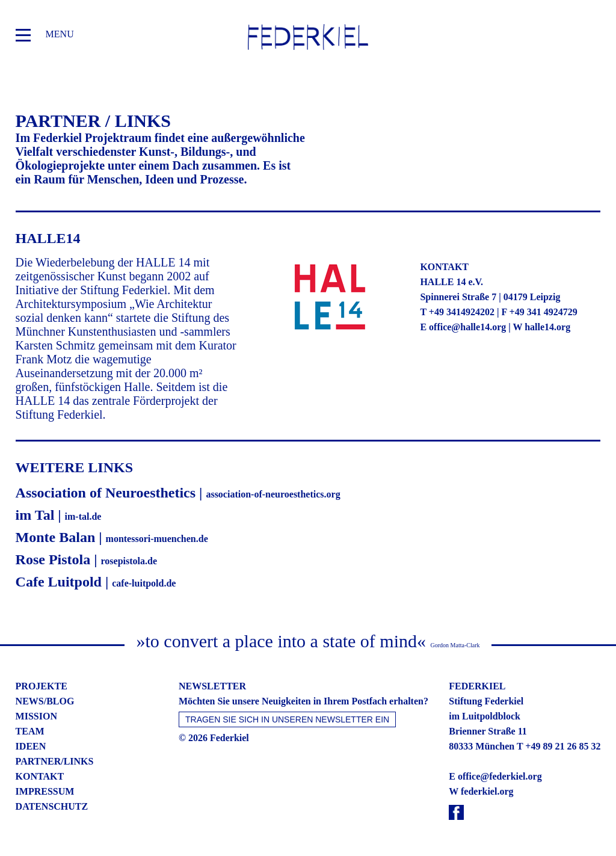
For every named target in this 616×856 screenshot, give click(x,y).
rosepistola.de (129, 561)
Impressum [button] (362, 588)
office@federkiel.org (500, 776)
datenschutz (52, 806)
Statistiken (294, 414)
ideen (31, 746)
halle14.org (547, 327)
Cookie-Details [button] (260, 588)
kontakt (40, 776)
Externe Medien (421, 414)
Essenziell (177, 414)
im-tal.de (83, 516)
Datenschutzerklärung (189, 378)
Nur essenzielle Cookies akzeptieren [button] (308, 526)
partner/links (55, 761)
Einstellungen (390, 378)
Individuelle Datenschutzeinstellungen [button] (308, 562)
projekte (42, 686)
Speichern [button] (308, 491)
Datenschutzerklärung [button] (314, 588)
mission (36, 716)
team (30, 731)
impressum (45, 791)
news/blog (45, 701)
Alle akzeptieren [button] (308, 455)
